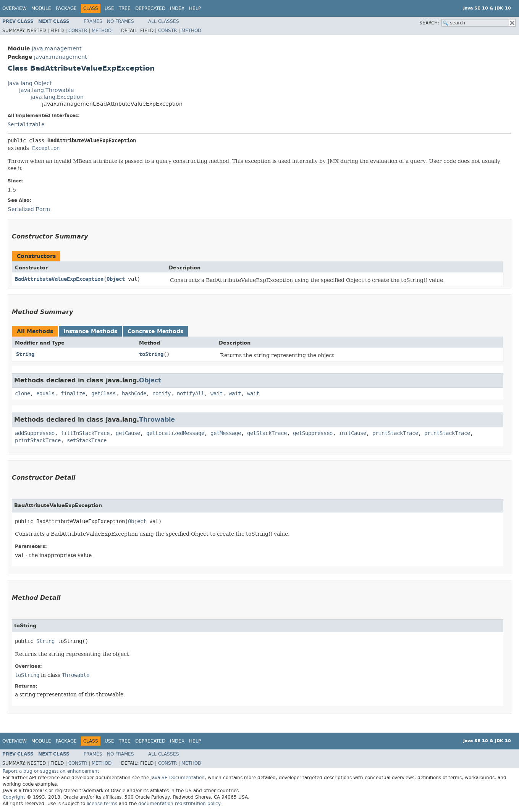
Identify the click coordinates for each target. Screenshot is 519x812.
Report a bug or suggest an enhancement (51, 771)
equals (45, 394)
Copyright (14, 797)
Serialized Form (29, 209)
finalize (73, 394)
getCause (128, 433)
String (25, 354)
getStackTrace (267, 433)
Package (66, 8)
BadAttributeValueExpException (59, 279)
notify (162, 394)
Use (109, 8)
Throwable (157, 420)
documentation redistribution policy (179, 804)
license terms (102, 804)
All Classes (164, 21)
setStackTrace (87, 441)
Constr (78, 31)
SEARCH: (429, 23)
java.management (57, 49)
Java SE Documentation (178, 778)
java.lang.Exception (57, 97)
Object (116, 279)
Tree (125, 8)
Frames (93, 21)
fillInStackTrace (85, 433)
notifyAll (191, 394)
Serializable (26, 125)
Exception (46, 148)
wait (217, 394)
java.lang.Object (30, 83)
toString (151, 354)
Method (102, 31)
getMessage (226, 433)
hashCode (134, 394)
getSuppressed (313, 433)
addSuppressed (35, 433)
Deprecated (150, 8)
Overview (15, 8)
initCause (352, 433)
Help (195, 8)
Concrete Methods (155, 331)
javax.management (60, 57)
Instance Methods (90, 331)
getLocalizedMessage (175, 433)
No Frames (120, 21)
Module (41, 8)
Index (177, 8)
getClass (103, 394)
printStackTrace (395, 433)
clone (23, 394)
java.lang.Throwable (47, 90)
